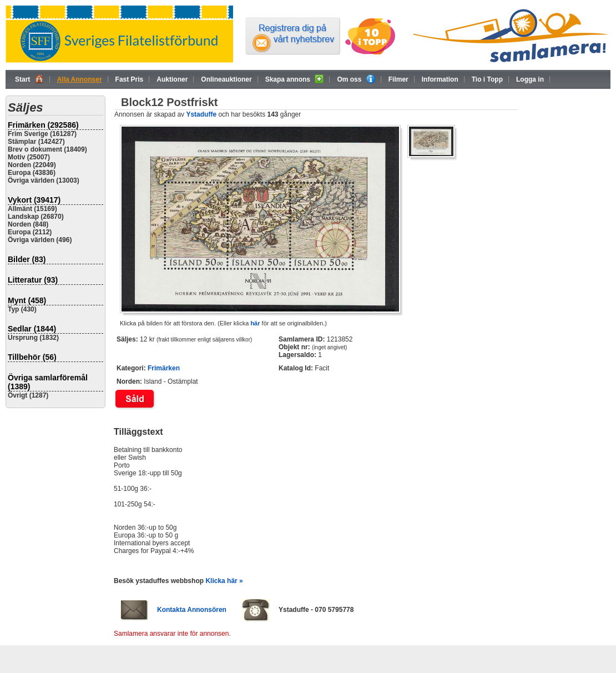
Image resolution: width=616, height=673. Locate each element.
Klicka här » (224, 581)
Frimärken (164, 368)
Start (29, 79)
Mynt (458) (27, 300)
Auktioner (172, 79)
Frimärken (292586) (43, 125)
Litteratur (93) (33, 280)
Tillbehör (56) (32, 357)
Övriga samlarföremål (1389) (48, 382)
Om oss (356, 79)
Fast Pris (130, 79)
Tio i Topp (487, 79)
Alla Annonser (80, 79)
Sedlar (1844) (32, 329)
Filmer (398, 79)
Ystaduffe (201, 114)
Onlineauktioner (226, 79)
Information (440, 79)
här (255, 323)
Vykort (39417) (34, 200)
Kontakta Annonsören (192, 610)
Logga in (530, 79)
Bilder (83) (27, 259)
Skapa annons (295, 79)
